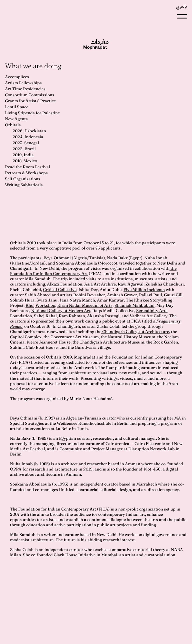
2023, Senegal (26, 143)
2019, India (23, 155)
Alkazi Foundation (64, 284)
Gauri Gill (173, 295)
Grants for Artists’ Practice (30, 101)
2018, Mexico (25, 161)
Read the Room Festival (27, 167)
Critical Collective (60, 289)
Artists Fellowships (23, 83)
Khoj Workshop (40, 305)
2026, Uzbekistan (29, 131)
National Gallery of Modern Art (61, 310)
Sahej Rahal (45, 316)
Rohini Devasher (89, 295)
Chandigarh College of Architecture (135, 331)
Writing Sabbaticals (24, 185)
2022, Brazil (24, 149)
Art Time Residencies (25, 89)
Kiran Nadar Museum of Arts (85, 305)
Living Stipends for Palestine (32, 113)
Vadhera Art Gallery (148, 316)
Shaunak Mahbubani (134, 305)
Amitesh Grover (122, 295)
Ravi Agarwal (130, 284)
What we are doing (33, 66)
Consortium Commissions (30, 95)
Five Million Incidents (144, 289)
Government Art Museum (75, 337)
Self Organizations (23, 179)
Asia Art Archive (99, 284)
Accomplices (17, 77)
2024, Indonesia (28, 137)
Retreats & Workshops (26, 173)
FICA (136, 321)
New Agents (16, 119)
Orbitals (13, 125)
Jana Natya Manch (77, 300)
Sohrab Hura (22, 300)
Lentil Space (17, 107)
